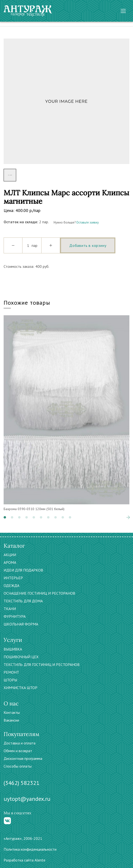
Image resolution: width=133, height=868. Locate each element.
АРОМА (10, 562)
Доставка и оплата (20, 743)
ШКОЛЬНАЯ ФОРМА (21, 624)
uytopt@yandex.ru (27, 799)
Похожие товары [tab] (27, 303)
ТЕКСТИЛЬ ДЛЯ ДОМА (23, 601)
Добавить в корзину (88, 245)
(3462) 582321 (21, 783)
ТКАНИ (10, 609)
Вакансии (11, 720)
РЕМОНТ (11, 672)
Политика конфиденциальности (30, 849)
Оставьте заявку (87, 222)
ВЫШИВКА (13, 649)
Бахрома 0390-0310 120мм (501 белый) (34, 509)
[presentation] (128, 517)
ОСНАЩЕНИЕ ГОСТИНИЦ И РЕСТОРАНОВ (39, 593)
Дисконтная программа (23, 758)
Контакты (12, 712)
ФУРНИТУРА (15, 616)
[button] (5, 517)
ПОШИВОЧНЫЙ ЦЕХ (21, 657)
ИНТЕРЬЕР (13, 578)
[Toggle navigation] (123, 11)
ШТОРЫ (10, 680)
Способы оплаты (18, 766)
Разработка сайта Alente (24, 860)
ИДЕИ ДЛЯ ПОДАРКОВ (23, 570)
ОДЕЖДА (11, 585)
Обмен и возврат (18, 751)
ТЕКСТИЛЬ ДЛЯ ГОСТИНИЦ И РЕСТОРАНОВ (42, 664)
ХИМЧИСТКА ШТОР (21, 688)
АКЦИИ (10, 555)
